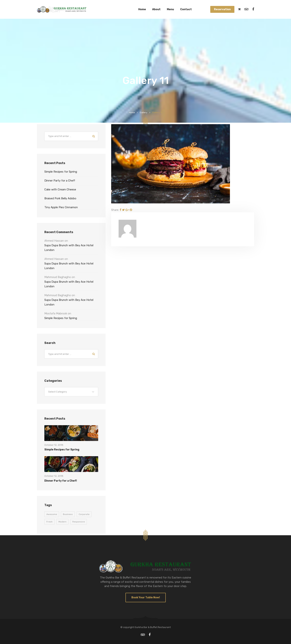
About (156, 9)
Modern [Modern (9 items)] (62, 522)
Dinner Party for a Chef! (60, 181)
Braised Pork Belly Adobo (60, 198)
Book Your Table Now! (146, 598)
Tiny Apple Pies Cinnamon (61, 207)
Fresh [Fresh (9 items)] (49, 522)
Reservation (222, 9)
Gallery (144, 112)
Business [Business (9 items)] (68, 514)
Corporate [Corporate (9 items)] (84, 514)
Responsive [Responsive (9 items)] (79, 522)
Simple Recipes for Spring (61, 172)
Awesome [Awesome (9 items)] (52, 514)
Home (142, 9)
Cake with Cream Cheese (60, 189)
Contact (186, 9)
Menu (170, 9)
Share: (115, 210)
